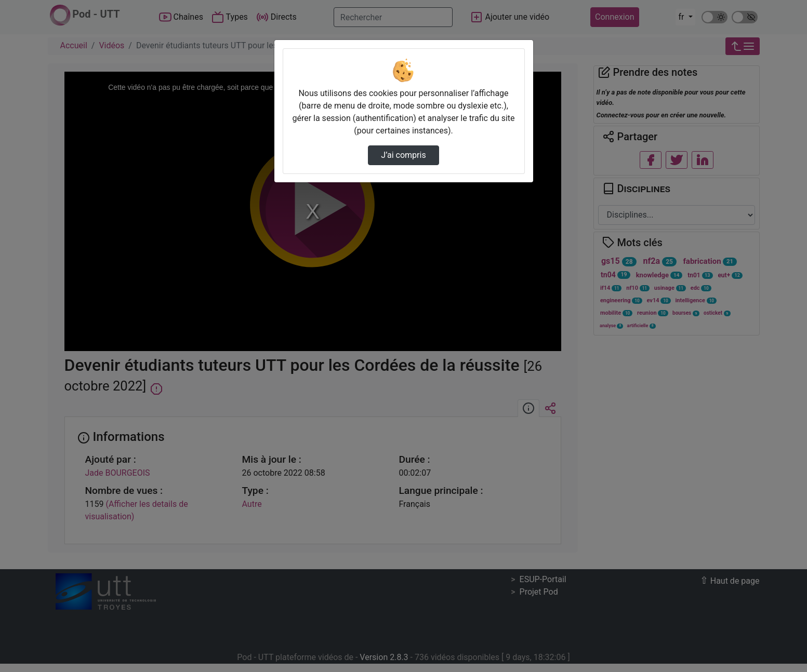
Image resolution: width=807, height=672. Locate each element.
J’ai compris (403, 155)
